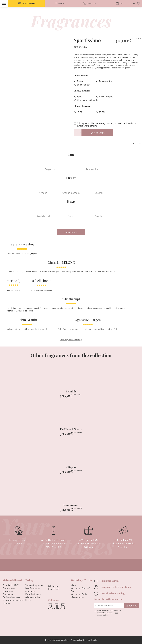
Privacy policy (76, 640)
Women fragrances (34, 585)
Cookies (86, 640)
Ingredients (71, 232)
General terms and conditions (57, 640)
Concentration (81, 75)
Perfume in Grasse (11, 597)
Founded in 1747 (11, 585)
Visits (74, 585)
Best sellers (54, 589)
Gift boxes (53, 586)
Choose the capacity (84, 106)
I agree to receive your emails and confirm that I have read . (109, 613)
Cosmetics (30, 591)
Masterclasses (78, 597)
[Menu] (4, 3)
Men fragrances (33, 588)
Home (28, 600)
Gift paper (106, 125)
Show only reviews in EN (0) (71, 340)
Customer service (110, 581)
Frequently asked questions (116, 587)
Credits (94, 640)
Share (136, 143)
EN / (137, 3)
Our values (8, 594)
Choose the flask (82, 91)
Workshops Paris (79, 594)
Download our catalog (113, 593)
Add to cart (97, 133)
